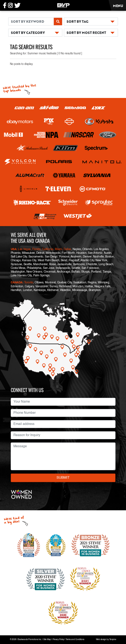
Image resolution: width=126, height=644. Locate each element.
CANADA (17, 283)
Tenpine (113, 640)
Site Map (47, 640)
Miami (59, 249)
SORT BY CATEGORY (28, 33)
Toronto (29, 283)
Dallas (67, 249)
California (48, 249)
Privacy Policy (58, 640)
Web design (101, 640)
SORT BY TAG (77, 21)
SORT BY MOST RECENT (86, 33)
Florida (36, 249)
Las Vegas (24, 249)
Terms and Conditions (75, 640)
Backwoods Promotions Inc (29, 640)
